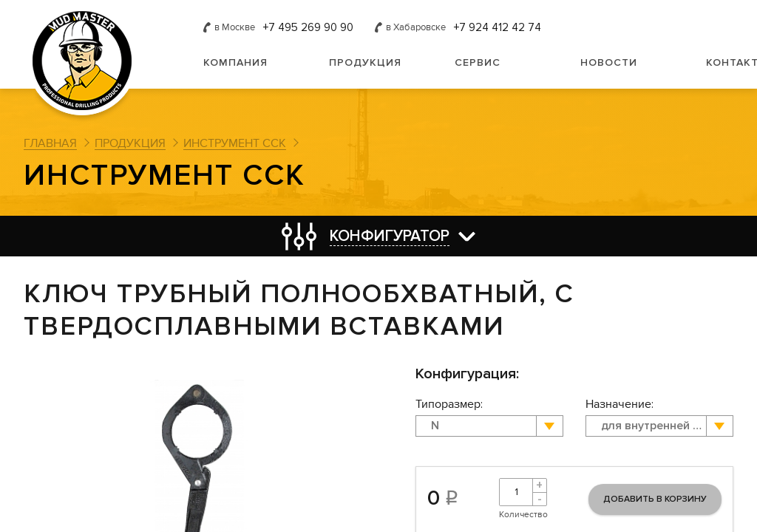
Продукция (365, 62)
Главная (50, 143)
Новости (609, 62)
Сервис (478, 62)
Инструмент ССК (235, 143)
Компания (235, 62)
